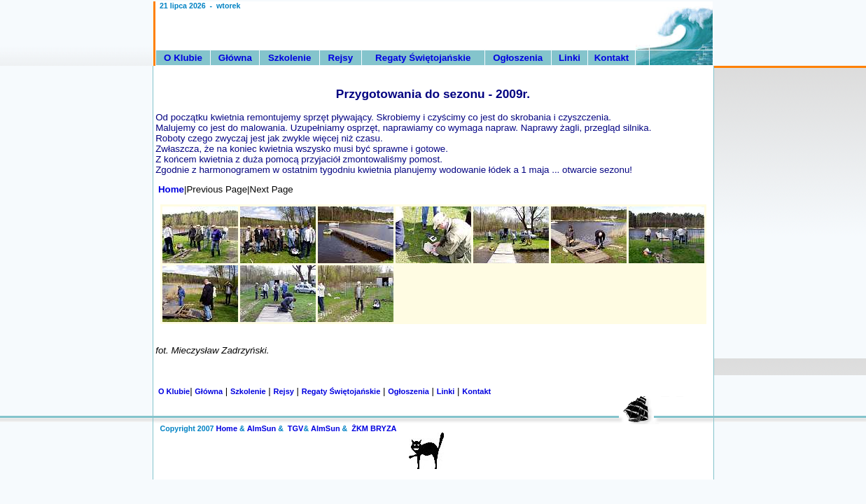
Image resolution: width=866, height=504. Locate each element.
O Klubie (183, 58)
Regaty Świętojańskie (423, 58)
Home (169, 189)
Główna (235, 58)
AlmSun (262, 428)
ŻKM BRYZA (374, 428)
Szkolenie (289, 58)
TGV (296, 428)
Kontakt (612, 58)
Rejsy (341, 58)
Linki (570, 58)
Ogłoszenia (518, 58)
